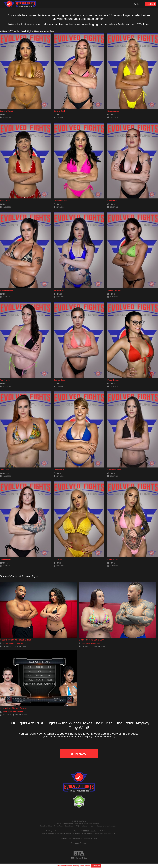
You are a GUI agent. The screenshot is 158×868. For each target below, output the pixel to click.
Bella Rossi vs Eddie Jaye (92, 640)
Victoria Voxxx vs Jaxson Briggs (16, 640)
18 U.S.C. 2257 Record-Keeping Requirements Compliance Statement (78, 824)
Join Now (96, 866)
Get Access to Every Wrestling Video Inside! (73, 866)
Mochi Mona (5, 201)
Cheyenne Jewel (114, 470)
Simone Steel (59, 111)
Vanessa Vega (60, 290)
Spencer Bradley (61, 380)
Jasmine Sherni (6, 111)
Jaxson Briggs (8, 643)
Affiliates (84, 826)
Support (92, 826)
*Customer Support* (79, 843)
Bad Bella (58, 559)
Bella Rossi (5, 470)
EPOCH (93, 831)
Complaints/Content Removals (106, 826)
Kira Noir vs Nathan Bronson (14, 708)
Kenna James (113, 111)
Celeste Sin (112, 201)
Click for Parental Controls (79, 855)
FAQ (78, 826)
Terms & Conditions (46, 826)
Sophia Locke (6, 559)
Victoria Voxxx (20, 643)
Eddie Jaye (96, 643)
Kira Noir (6, 712)
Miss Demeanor (6, 290)
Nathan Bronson (17, 712)
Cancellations (69, 826)
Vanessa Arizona (61, 201)
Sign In (136, 4)
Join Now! (151, 4)
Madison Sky (59, 470)
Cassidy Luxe (113, 559)
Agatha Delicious (114, 290)
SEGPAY (86, 831)
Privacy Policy (58, 826)
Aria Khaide (5, 380)
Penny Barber (113, 380)
